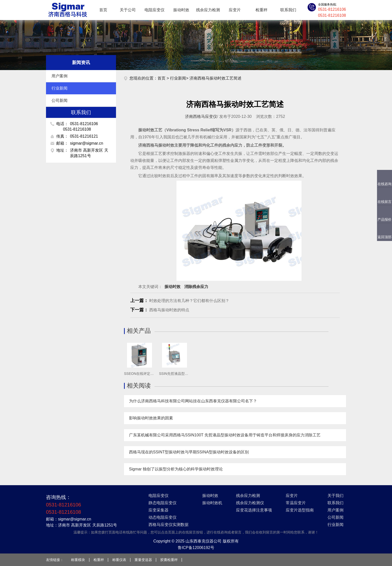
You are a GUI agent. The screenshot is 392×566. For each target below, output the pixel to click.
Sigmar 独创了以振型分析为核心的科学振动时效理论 (176, 469)
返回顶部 (384, 237)
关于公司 (128, 10)
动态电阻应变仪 (162, 517)
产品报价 (384, 219)
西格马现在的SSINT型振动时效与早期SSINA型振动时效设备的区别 (189, 452)
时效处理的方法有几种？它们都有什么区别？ (189, 301)
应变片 (235, 10)
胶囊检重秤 (169, 560)
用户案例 (82, 76)
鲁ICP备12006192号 (196, 548)
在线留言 (384, 202)
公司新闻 (82, 101)
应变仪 (67, 10)
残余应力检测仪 (250, 503)
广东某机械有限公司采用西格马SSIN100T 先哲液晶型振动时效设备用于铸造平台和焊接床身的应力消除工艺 (225, 435)
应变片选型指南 (300, 510)
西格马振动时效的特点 (169, 310)
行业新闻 (82, 88)
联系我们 (288, 10)
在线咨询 (384, 184)
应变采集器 (158, 510)
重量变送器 (143, 560)
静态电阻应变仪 (162, 503)
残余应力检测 (208, 10)
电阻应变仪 (154, 10)
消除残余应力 (196, 287)
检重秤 (261, 10)
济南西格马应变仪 (201, 116)
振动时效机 (212, 503)
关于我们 (335, 496)
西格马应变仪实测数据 (168, 525)
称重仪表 (119, 560)
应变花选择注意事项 (254, 510)
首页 (103, 10)
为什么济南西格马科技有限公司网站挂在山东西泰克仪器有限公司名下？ (193, 401)
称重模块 (78, 560)
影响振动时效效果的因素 (151, 418)
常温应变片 (296, 503)
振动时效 (181, 10)
